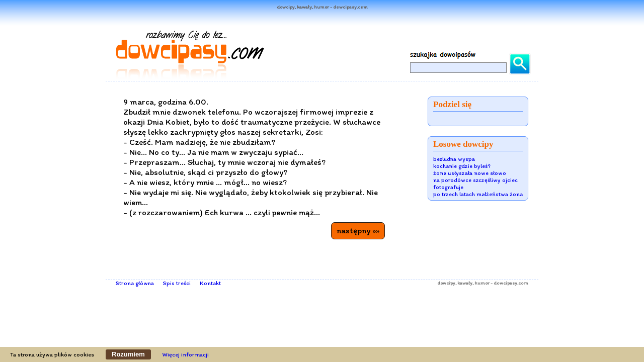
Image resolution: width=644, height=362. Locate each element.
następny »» (358, 230)
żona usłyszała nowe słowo (470, 173)
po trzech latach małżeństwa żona (478, 194)
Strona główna (135, 283)
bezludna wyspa (454, 159)
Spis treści (177, 283)
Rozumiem (128, 354)
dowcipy (446, 283)
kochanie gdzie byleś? (462, 166)
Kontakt (210, 283)
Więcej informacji (186, 354)
